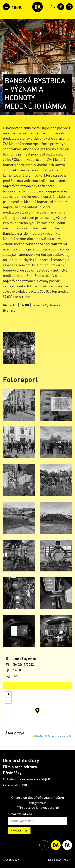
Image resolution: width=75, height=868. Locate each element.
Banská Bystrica (24, 659)
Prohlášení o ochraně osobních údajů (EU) (28, 779)
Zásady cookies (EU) (15, 785)
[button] (37, 711)
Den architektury (21, 760)
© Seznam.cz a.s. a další (58, 736)
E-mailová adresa (20, 814)
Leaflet (38, 736)
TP (71, 859)
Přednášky (12, 773)
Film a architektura (20, 767)
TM (64, 859)
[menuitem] (52, 6)
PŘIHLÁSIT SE (19, 830)
